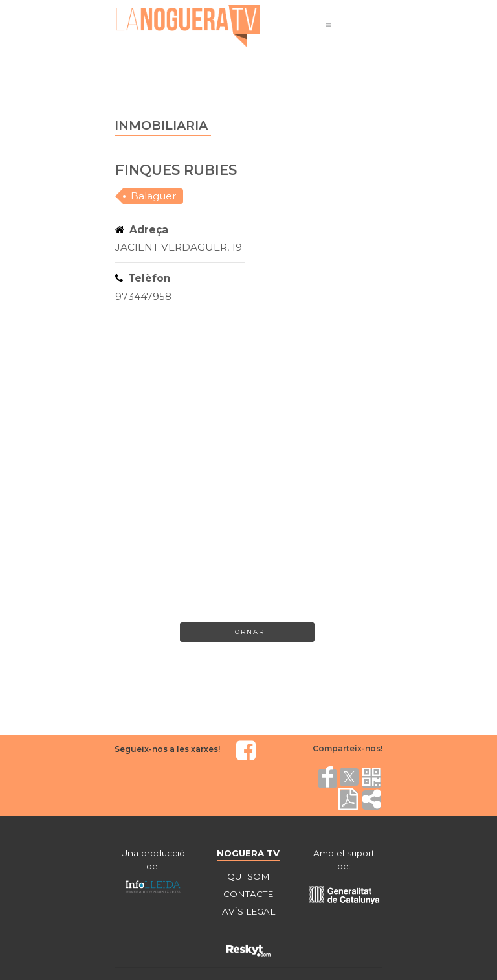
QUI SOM (248, 876)
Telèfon (143, 278)
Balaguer (154, 196)
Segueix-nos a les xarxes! (167, 749)
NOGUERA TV (248, 853)
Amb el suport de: (344, 860)
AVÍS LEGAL (248, 911)
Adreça (142, 230)
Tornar (248, 632)
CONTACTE (248, 894)
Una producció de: (153, 860)
